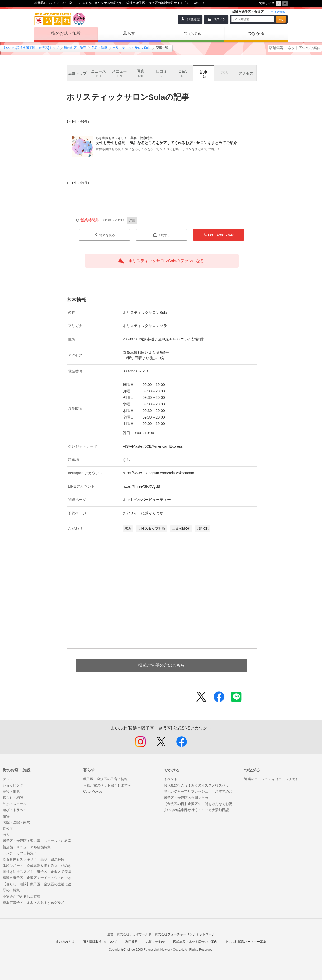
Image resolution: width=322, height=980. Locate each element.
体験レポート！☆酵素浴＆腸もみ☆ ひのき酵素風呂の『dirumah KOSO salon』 (40, 866)
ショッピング (13, 785)
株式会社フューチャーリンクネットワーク (185, 934)
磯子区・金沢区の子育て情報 (105, 779)
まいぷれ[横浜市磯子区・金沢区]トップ (31, 48)
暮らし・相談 (13, 798)
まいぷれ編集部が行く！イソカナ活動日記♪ (197, 810)
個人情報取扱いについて (100, 942)
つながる (256, 33)
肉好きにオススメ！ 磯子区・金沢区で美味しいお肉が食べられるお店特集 (40, 872)
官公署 (8, 828)
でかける (193, 33)
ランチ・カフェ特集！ (20, 853)
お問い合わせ (155, 942)
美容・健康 (99, 48)
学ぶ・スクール (15, 804)
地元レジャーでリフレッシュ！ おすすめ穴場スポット (201, 791)
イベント (171, 779)
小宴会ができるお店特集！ (23, 896)
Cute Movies (93, 791)
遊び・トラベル (15, 810)
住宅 (6, 816)
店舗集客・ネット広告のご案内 (295, 48)
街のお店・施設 (66, 33)
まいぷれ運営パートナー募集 (246, 942)
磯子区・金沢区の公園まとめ (186, 798)
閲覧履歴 (193, 19)
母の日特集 (11, 890)
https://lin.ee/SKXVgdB (141, 486)
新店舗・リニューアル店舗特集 (27, 847)
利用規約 (132, 942)
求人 (6, 835)
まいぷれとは (65, 942)
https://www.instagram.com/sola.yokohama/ (158, 473)
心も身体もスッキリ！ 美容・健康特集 (34, 859)
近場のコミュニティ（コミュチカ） (272, 779)
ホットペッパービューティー (147, 500)
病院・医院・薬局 (16, 822)
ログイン (219, 19)
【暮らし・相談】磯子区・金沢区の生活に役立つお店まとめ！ (40, 884)
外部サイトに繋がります (143, 513)
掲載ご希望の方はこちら (162, 665)
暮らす (129, 33)
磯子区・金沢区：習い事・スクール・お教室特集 (40, 841)
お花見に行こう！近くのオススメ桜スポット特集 (201, 785)
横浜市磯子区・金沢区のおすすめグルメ (34, 903)
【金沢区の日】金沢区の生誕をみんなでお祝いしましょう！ (201, 804)
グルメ (8, 779)
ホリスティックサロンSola (131, 48)
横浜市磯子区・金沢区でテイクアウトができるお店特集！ (40, 878)
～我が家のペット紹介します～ (107, 785)
